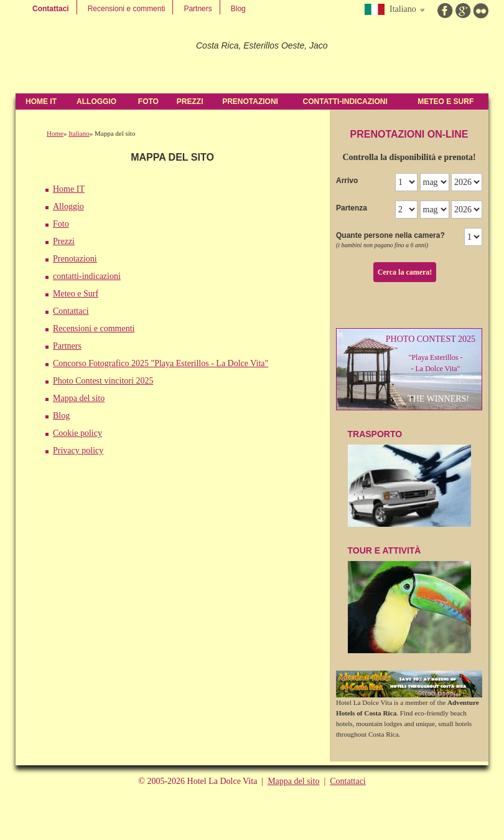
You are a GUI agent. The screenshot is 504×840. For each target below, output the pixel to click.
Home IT (41, 101)
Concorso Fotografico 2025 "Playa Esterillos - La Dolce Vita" (161, 363)
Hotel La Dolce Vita (101, 56)
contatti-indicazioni (345, 101)
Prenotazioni (250, 101)
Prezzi (190, 101)
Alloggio (96, 101)
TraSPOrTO (409, 478)
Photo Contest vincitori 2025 (103, 381)
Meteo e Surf (446, 101)
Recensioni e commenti (127, 9)
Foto (148, 101)
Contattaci (51, 9)
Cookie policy (77, 433)
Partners (198, 9)
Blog (238, 9)
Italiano (79, 133)
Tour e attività (409, 600)
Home (55, 133)
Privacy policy (78, 451)
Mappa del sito (79, 398)
